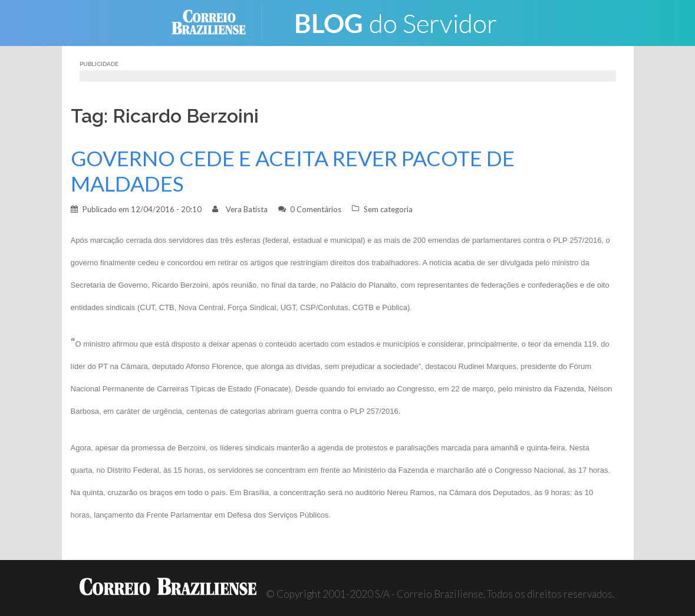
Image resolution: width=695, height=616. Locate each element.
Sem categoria (388, 209)
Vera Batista (247, 209)
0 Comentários (316, 209)
